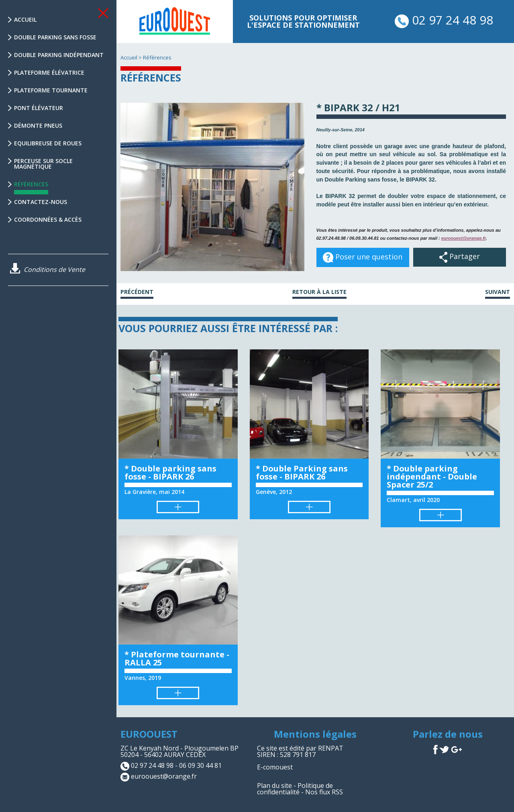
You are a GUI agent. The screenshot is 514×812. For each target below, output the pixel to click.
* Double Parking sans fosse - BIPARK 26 (302, 472)
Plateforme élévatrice (49, 72)
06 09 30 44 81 (200, 766)
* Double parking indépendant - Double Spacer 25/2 (432, 476)
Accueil (25, 19)
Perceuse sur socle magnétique (43, 164)
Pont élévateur (39, 108)
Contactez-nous (41, 202)
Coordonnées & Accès (48, 219)
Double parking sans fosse (55, 37)
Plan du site (274, 785)
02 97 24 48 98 (444, 20)
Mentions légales (315, 734)
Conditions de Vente (48, 269)
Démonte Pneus (38, 125)
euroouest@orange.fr (464, 238)
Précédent (137, 292)
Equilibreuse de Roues (48, 143)
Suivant (498, 292)
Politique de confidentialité (295, 789)
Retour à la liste (319, 292)
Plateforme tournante (51, 90)
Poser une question (363, 257)
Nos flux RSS (324, 792)
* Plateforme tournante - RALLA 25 (177, 658)
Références (31, 187)
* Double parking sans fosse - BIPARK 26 (170, 472)
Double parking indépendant (59, 55)
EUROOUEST (149, 734)
